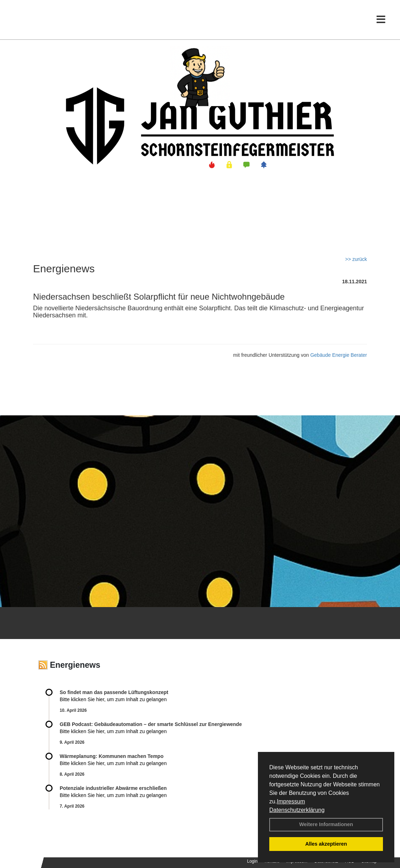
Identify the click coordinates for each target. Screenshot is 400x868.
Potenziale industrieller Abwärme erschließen (113, 788)
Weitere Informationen (326, 824)
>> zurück (356, 259)
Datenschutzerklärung (297, 810)
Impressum (291, 801)
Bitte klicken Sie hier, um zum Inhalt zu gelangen (113, 699)
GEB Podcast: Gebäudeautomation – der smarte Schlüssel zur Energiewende (152, 724)
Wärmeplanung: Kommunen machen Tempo (112, 756)
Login (252, 861)
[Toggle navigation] (381, 20)
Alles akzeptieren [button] (326, 844)
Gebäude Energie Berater (339, 355)
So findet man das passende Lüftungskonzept (114, 692)
